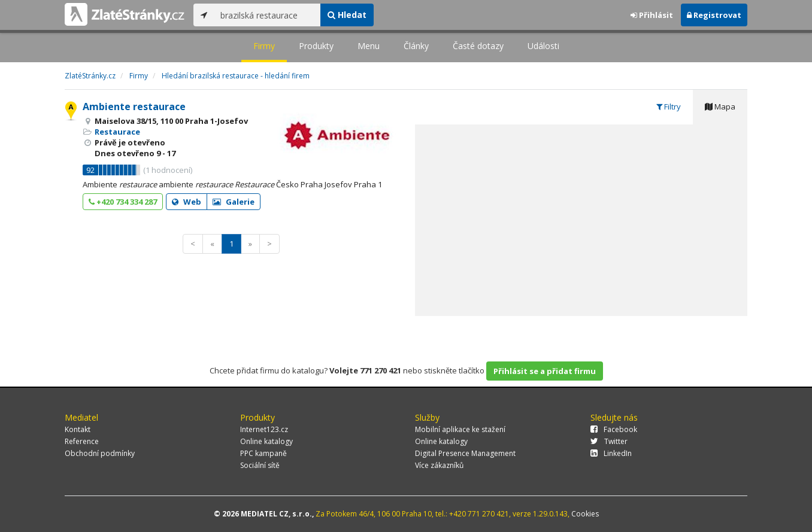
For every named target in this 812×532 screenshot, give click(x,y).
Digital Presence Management (465, 453)
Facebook (614, 429)
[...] (267, 15)
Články (416, 46)
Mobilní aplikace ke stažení (460, 429)
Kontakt (78, 429)
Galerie (234, 202)
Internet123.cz (264, 429)
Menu (369, 46)
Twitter (609, 441)
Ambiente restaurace (134, 107)
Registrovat (714, 15)
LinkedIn (611, 453)
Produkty (316, 46)
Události (543, 46)
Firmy (264, 46)
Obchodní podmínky (100, 453)
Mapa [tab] (720, 107)
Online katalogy (266, 441)
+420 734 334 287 (123, 202)
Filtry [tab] (669, 107)
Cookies (585, 514)
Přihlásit (652, 15)
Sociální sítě (260, 465)
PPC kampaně (263, 453)
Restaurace (117, 132)
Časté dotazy (478, 46)
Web (187, 202)
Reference (82, 441)
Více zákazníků (439, 465)
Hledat (347, 15)
